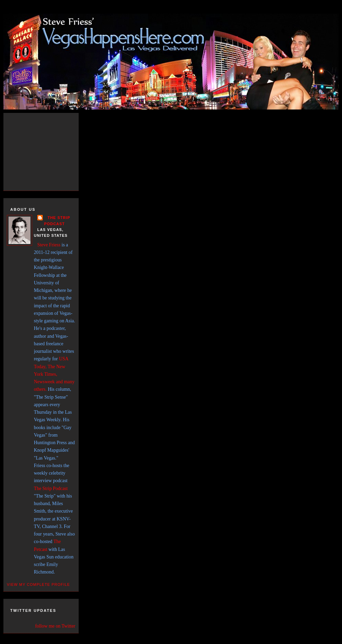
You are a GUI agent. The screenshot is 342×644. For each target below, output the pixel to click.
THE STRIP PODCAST (57, 221)
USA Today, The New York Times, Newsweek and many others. (54, 374)
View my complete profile (38, 584)
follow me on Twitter (55, 626)
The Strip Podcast (51, 488)
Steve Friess (49, 245)
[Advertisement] (48, 151)
